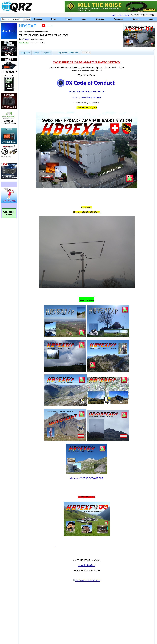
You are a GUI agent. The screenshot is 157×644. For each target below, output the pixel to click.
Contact (136, 19)
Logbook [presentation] (47, 53)
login (114, 15)
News (54, 19)
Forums (69, 19)
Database (38, 19)
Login (151, 19)
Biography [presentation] (25, 53)
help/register (123, 15)
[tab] (25, 53)
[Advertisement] (57, 617)
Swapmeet (100, 19)
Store (84, 19)
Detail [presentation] (36, 53)
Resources (118, 19)
